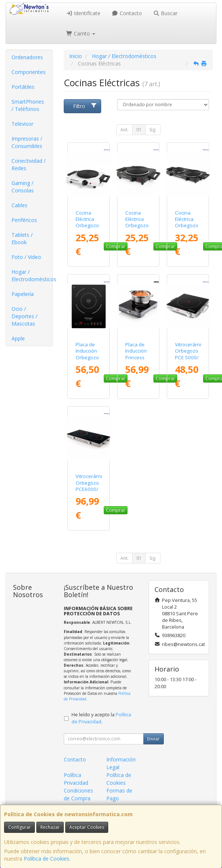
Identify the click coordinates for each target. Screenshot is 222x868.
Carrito (81, 33)
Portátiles (23, 87)
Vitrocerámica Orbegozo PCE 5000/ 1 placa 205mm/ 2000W (191, 360)
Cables (19, 205)
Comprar (116, 510)
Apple (18, 338)
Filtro (85, 106)
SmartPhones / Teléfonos (28, 105)
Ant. (125, 130)
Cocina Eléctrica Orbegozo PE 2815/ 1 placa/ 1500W (137, 229)
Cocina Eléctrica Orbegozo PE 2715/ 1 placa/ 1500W (88, 229)
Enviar (153, 739)
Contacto (127, 13)
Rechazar (50, 827)
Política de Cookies (47, 859)
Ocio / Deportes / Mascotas (24, 316)
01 (139, 130)
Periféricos (24, 220)
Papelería (23, 294)
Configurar (19, 827)
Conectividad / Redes (29, 164)
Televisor (22, 124)
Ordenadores (27, 57)
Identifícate (83, 13)
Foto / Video (26, 257)
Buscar (165, 13)
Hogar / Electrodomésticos (32, 275)
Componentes (29, 72)
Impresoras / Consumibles (27, 142)
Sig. (153, 130)
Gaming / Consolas (23, 187)
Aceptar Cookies (87, 827)
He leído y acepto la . (101, 718)
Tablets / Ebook (22, 238)
